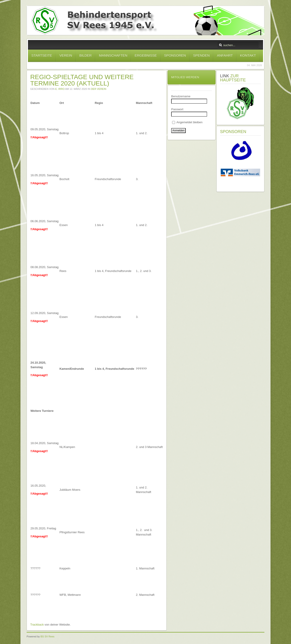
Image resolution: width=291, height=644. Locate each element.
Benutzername (181, 96)
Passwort (177, 109)
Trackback (37, 625)
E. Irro (60, 89)
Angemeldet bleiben (187, 122)
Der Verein (99, 89)
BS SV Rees (47, 636)
